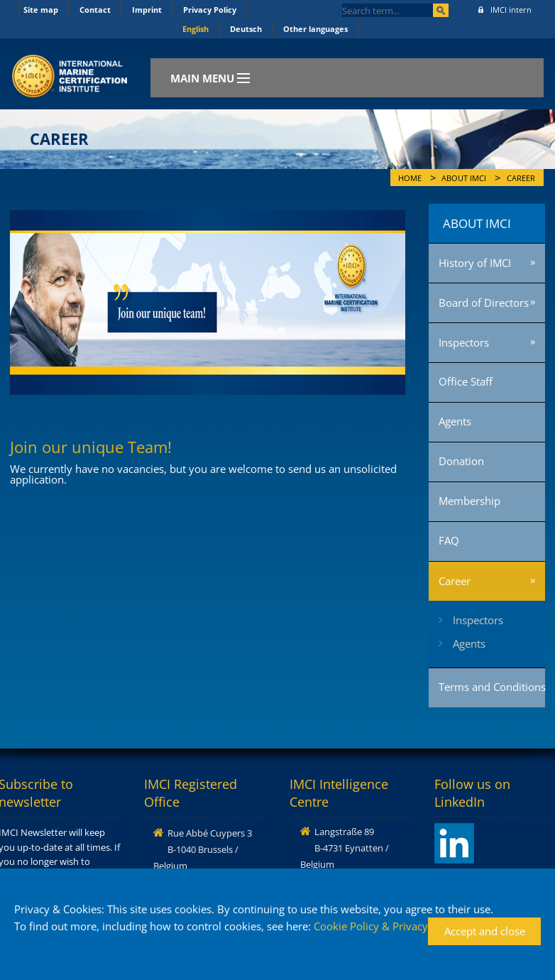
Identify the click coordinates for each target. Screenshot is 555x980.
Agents (455, 421)
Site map (41, 10)
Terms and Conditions (492, 687)
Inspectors (464, 342)
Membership (469, 501)
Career (521, 178)
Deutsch (246, 29)
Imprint (147, 10)
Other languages (315, 29)
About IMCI (464, 178)
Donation (461, 461)
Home (410, 178)
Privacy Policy (210, 10)
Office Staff (466, 381)
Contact (95, 10)
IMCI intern (505, 10)
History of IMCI (475, 263)
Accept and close (485, 931)
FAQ (449, 540)
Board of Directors (484, 303)
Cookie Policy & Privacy (371, 926)
